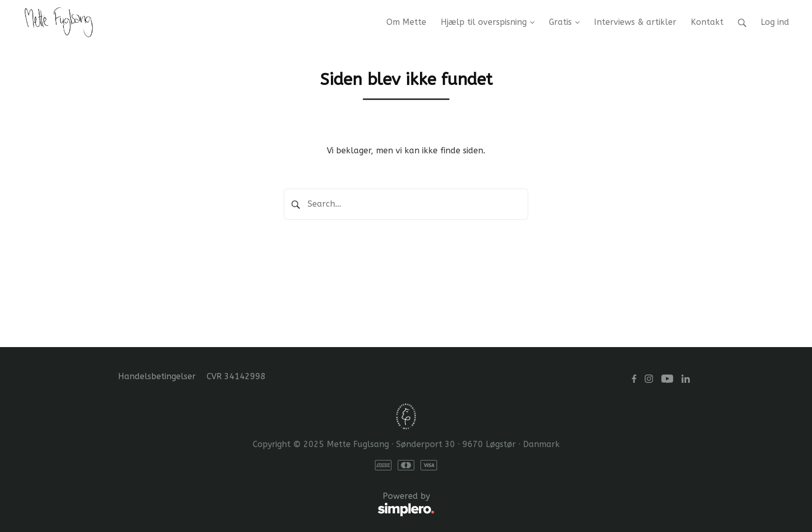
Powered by (276, 505)
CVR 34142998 (236, 376)
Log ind (775, 22)
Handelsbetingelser (157, 376)
